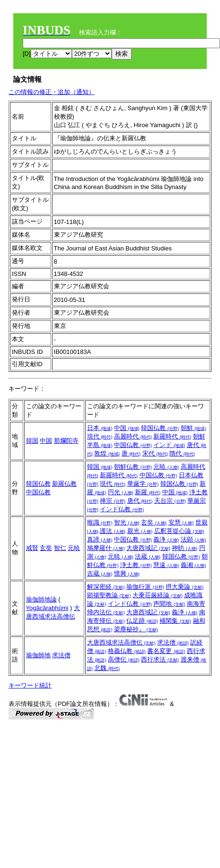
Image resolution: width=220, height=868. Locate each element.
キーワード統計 (30, 685)
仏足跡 (142, 621)
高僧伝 (124, 659)
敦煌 (107, 453)
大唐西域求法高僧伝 (121, 642)
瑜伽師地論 (41, 599)
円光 (121, 492)
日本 (100, 428)
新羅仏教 (64, 484)
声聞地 (169, 604)
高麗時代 (133, 436)
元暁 (166, 467)
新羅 (148, 492)
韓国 (32, 441)
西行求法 (160, 659)
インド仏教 (122, 509)
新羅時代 (172, 436)
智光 (127, 522)
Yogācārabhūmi (47, 608)
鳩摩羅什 (106, 548)
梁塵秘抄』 (136, 629)
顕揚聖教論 (109, 595)
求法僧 (61, 655)
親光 (140, 531)
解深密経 (106, 587)
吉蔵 (100, 573)
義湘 (194, 565)
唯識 (100, 522)
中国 (46, 441)
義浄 (166, 539)
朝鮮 (194, 428)
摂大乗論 (185, 587)
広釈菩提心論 (179, 531)
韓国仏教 (160, 428)
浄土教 (136, 565)
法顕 (194, 539)
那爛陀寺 (66, 441)
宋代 (155, 453)
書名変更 (166, 651)
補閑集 (175, 621)
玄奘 (46, 548)
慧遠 (166, 565)
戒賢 (32, 548)
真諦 (100, 539)
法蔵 (148, 556)
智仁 (60, 548)
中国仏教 (133, 445)
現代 (100, 436)
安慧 (181, 522)
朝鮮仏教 (133, 467)
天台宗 (170, 501)
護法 (113, 531)
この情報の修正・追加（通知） (52, 92)
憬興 (127, 573)
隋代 (182, 453)
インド (169, 445)
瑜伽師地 (38, 655)
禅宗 (113, 501)
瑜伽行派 (145, 587)
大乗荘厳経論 (158, 595)
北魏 (107, 668)
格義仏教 (127, 651)
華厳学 (143, 484)
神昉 (185, 548)
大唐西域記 (148, 548)
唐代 (140, 501)
